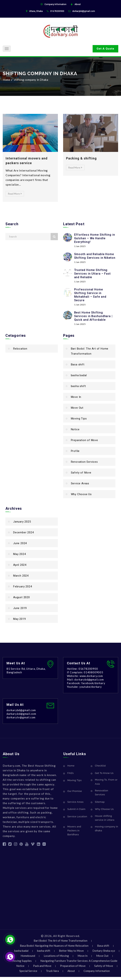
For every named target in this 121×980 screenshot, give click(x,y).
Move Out (77, 408)
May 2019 (19, 619)
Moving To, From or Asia (106, 782)
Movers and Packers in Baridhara (74, 831)
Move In (76, 397)
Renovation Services (84, 462)
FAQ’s (71, 773)
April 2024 (20, 565)
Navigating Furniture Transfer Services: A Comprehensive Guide (79, 961)
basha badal (79, 375)
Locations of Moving (56, 956)
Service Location (77, 816)
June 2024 (20, 543)
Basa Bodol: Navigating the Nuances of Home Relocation (54, 946)
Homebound (28, 956)
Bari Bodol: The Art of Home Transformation (90, 351)
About (78, 4)
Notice (75, 429)
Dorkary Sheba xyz (104, 951)
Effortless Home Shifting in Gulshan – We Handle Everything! (95, 238)
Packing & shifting (81, 158)
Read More (15, 194)
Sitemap (100, 802)
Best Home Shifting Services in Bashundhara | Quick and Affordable (93, 316)
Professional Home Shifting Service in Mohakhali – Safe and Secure (90, 295)
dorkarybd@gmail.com (84, 11)
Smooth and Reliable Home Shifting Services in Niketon (95, 256)
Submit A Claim (77, 809)
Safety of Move (81, 473)
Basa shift (78, 365)
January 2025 (22, 522)
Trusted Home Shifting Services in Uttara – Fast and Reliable (93, 274)
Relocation (20, 349)
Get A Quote (105, 49)
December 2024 (23, 532)
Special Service (28, 971)
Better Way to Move (71, 951)
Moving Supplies (22, 961)
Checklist (100, 766)
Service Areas (80, 483)
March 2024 (21, 576)
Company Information (55, 4)
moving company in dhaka (107, 829)
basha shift (78, 386)
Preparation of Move (84, 440)
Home (6, 80)
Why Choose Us (81, 494)
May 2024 (19, 554)
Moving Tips (79, 419)
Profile (75, 451)
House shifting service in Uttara (105, 818)
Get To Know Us (104, 773)
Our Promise (75, 791)
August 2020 (22, 597)
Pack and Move (42, 966)
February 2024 (23, 586)
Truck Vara (52, 971)
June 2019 (20, 608)
